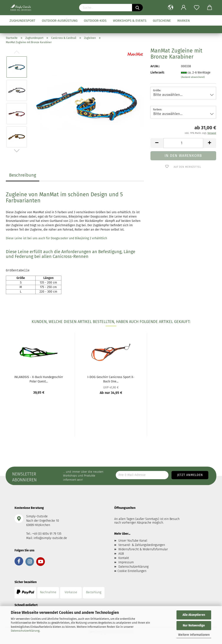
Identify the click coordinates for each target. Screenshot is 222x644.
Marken (184, 21)
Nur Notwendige (194, 625)
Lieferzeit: (157, 73)
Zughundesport (22, 21)
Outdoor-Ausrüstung (60, 21)
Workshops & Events (130, 21)
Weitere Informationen (194, 635)
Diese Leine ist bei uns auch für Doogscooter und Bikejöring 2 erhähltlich (56, 238)
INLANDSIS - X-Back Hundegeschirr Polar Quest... (39, 379)
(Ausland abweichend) (193, 77)
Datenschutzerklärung (25, 631)
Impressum (126, 562)
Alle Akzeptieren (194, 615)
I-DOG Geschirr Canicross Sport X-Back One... (111, 379)
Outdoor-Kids (95, 21)
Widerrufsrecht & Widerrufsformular (143, 549)
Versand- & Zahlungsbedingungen (142, 545)
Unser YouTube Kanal (133, 541)
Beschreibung (23, 175)
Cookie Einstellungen (132, 571)
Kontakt (124, 558)
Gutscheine (162, 21)
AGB (121, 554)
